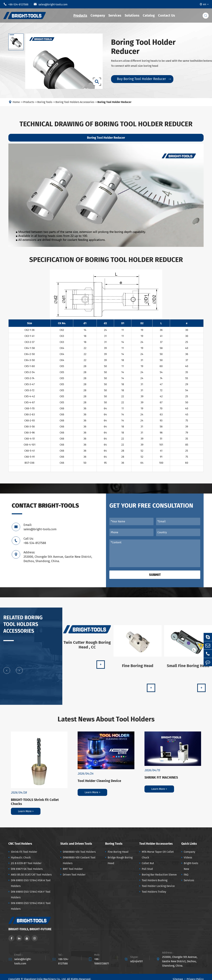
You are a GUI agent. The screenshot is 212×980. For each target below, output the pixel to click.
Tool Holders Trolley (154, 892)
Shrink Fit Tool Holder (24, 852)
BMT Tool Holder (73, 869)
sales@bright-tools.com (51, 4)
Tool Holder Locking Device (158, 886)
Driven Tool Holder (74, 875)
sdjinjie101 (136, 961)
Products (80, 15)
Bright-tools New (191, 866)
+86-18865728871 (102, 961)
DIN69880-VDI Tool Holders (79, 852)
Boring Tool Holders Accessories (75, 102)
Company (98, 15)
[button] (7, 673)
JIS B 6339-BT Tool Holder (26, 863)
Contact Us (167, 15)
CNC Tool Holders (20, 844)
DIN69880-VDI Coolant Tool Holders (79, 860)
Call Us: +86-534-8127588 (35, 541)
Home (16, 102)
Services (115, 15)
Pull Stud (147, 869)
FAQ (186, 875)
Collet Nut (148, 863)
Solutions (132, 15)
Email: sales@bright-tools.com (40, 527)
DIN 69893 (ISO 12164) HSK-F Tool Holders (31, 895)
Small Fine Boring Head (188, 669)
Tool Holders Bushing (155, 880)
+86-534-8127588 (16, 4)
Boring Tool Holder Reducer (114, 102)
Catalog (149, 15)
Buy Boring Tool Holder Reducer (144, 79)
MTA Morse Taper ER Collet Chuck (158, 855)
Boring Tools (45, 102)
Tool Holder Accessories (156, 844)
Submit (155, 575)
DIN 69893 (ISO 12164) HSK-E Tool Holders (31, 906)
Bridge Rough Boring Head (120, 860)
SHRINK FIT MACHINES (161, 777)
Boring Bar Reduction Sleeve (159, 875)
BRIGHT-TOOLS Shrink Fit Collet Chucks (35, 802)
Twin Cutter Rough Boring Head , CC (87, 647)
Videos (188, 857)
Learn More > (26, 811)
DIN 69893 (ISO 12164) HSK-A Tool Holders (31, 883)
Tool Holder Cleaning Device (99, 781)
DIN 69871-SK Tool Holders (27, 869)
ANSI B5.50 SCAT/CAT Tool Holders (31, 875)
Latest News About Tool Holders (106, 719)
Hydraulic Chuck (21, 857)
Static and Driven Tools (76, 844)
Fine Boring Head (138, 669)
